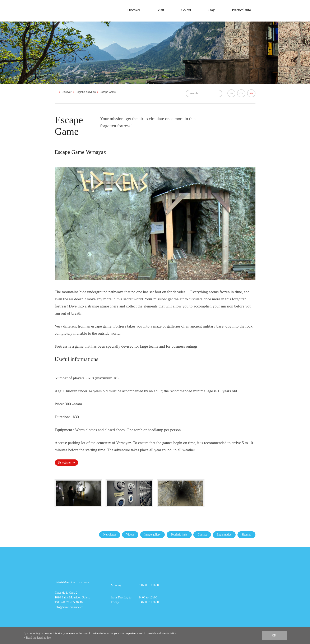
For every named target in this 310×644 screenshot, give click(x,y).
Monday (116, 585)
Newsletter (110, 535)
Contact (202, 535)
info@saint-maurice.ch (69, 607)
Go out (186, 10)
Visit (161, 10)
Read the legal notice (38, 638)
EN (251, 93)
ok (274, 636)
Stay (212, 10)
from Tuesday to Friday (121, 600)
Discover (134, 10)
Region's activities (86, 92)
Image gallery (152, 535)
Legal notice (224, 535)
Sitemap (246, 535)
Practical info (241, 10)
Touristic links (179, 535)
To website (64, 463)
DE (241, 93)
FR (231, 93)
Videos (130, 535)
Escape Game (108, 92)
